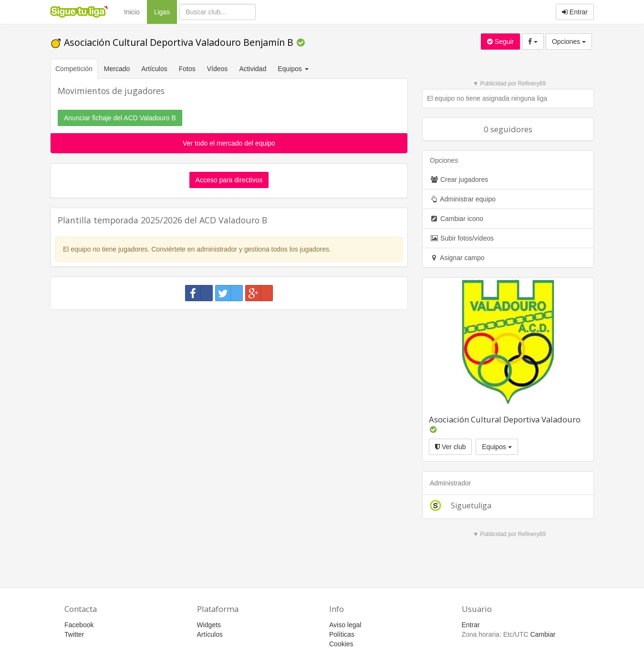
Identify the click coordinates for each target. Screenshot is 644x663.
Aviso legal (345, 625)
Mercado (117, 69)
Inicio (132, 12)
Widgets (209, 625)
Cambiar (543, 634)
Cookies (341, 644)
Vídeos (218, 69)
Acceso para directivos (229, 180)
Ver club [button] (450, 447)
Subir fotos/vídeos (462, 238)
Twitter (74, 634)
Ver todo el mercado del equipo (229, 143)
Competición (74, 69)
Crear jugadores (459, 179)
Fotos (187, 69)
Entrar (575, 12)
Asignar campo (457, 258)
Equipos (497, 447)
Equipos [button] (294, 69)
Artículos (154, 69)
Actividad (253, 69)
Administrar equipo (463, 199)
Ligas (166, 11)
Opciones (569, 42)
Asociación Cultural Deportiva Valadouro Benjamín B (173, 42)
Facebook (79, 625)
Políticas (342, 634)
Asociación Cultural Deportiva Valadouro (505, 419)
